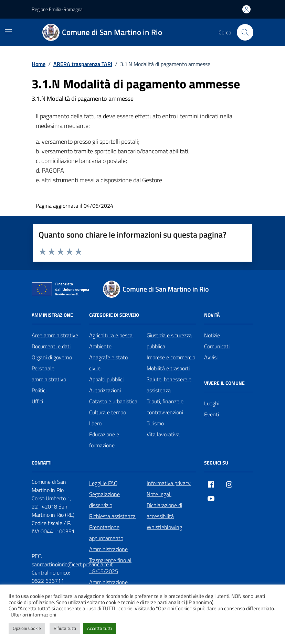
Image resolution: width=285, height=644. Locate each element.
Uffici (37, 401)
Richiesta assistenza (112, 516)
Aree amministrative (55, 335)
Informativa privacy (169, 483)
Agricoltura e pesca (111, 335)
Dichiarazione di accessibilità (164, 511)
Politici (39, 390)
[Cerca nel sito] (245, 32)
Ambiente (100, 346)
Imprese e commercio (171, 357)
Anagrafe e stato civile (108, 363)
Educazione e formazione (104, 440)
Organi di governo (52, 357)
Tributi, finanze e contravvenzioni (165, 407)
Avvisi (211, 357)
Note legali (159, 494)
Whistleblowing (164, 527)
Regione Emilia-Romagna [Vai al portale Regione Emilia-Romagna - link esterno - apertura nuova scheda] (57, 9)
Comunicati (217, 346)
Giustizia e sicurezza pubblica (169, 341)
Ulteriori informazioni (33, 615)
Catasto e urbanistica (113, 401)
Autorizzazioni (105, 390)
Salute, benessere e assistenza (169, 385)
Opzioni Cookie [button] (27, 628)
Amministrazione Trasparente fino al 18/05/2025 (110, 560)
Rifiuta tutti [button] (65, 628)
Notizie (212, 335)
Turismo (155, 423)
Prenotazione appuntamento (106, 533)
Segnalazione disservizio (104, 500)
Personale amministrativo (49, 374)
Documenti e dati (51, 346)
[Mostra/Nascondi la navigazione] (8, 32)
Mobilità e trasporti (168, 368)
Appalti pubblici (106, 379)
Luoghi (212, 403)
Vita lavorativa (163, 434)
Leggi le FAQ (103, 483)
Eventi (212, 414)
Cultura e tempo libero (108, 418)
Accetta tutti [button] (99, 628)
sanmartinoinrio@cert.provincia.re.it (72, 564)
